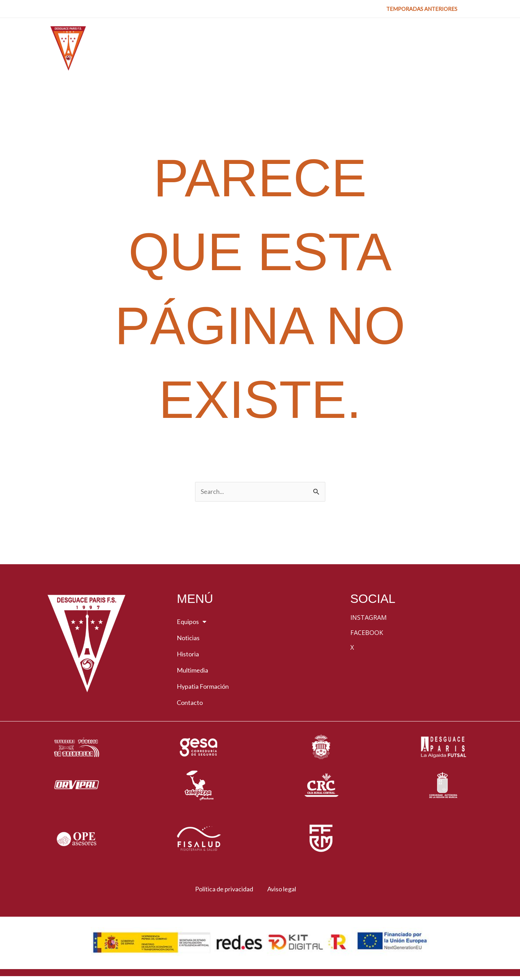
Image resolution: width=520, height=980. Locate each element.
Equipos (192, 622)
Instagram (368, 618)
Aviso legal (284, 889)
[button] (422, 9)
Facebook (367, 633)
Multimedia (192, 671)
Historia (188, 655)
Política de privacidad (221, 889)
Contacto (190, 703)
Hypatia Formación (203, 687)
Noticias (188, 638)
